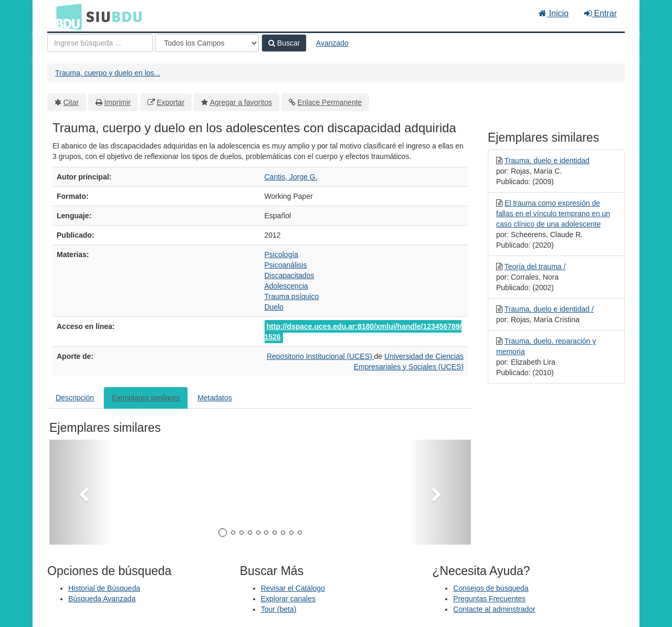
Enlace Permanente (329, 102)
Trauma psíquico (292, 296)
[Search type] (207, 43)
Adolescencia (286, 286)
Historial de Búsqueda (104, 588)
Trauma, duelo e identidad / (549, 309)
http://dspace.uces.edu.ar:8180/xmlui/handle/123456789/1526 (363, 332)
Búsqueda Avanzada (102, 599)
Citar (71, 102)
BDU (66, 16)
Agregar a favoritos (241, 102)
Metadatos (214, 398)
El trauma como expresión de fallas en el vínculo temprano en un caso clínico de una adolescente (553, 214)
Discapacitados (290, 275)
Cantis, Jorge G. (291, 177)
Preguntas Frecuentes (489, 599)
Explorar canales (288, 599)
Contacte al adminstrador (494, 609)
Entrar (601, 13)
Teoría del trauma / (535, 267)
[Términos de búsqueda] (100, 43)
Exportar (170, 102)
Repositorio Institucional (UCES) (321, 356)
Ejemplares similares (146, 398)
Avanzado (332, 43)
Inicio (554, 13)
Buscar (284, 43)
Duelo (274, 307)
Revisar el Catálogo (293, 588)
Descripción (75, 398)
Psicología (282, 254)
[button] (81, 492)
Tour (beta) (279, 609)
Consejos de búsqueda (491, 588)
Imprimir (117, 102)
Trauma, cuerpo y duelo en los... (108, 73)
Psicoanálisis (286, 265)
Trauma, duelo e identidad (547, 161)
